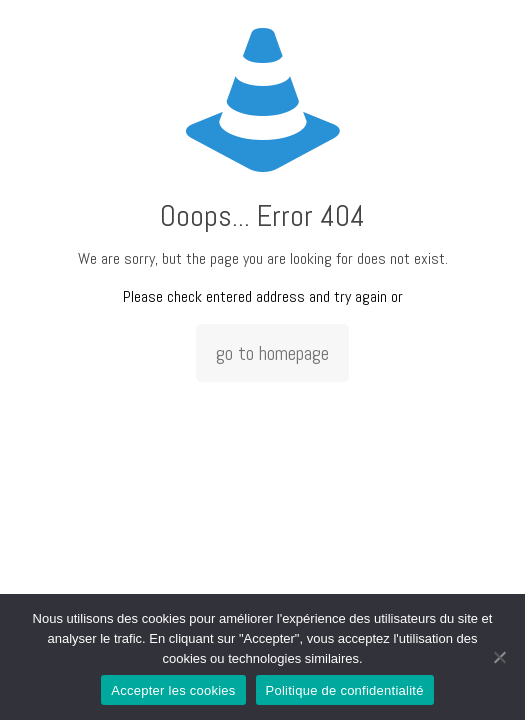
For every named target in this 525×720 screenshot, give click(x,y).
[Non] (500, 657)
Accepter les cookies (173, 690)
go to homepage (272, 353)
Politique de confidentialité (345, 690)
